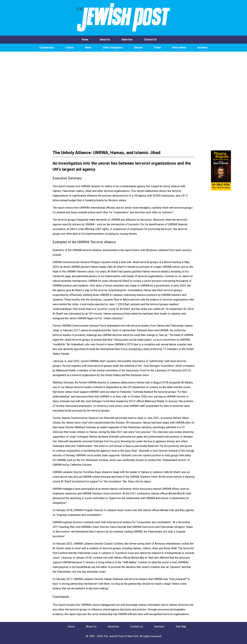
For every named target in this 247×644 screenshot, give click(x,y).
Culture (70, 48)
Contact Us (150, 40)
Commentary (47, 48)
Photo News (179, 48)
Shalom (138, 48)
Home (85, 40)
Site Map (181, 627)
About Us (105, 40)
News (88, 48)
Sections (159, 627)
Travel (157, 48)
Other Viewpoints (113, 48)
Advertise (127, 40)
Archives (203, 48)
